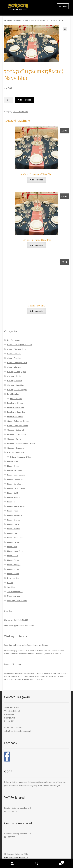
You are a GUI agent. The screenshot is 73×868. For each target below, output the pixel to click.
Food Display (13, 394)
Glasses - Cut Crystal (17, 434)
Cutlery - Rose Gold (16, 385)
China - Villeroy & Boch (17, 363)
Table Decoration (15, 592)
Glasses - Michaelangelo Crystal (21, 443)
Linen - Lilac (12, 502)
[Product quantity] (9, 100)
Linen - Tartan (13, 560)
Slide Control (16, 399)
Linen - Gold (13, 493)
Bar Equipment (14, 340)
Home (10, 20)
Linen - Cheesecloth (16, 479)
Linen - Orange (14, 520)
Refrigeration (13, 578)
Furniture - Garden (16, 407)
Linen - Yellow (13, 574)
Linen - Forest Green (16, 488)
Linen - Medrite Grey (16, 506)
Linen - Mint (12, 511)
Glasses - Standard (16, 448)
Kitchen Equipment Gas (20, 457)
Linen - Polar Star (15, 538)
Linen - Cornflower (15, 484)
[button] (65, 29)
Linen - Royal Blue (15, 551)
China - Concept (14, 354)
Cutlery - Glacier (15, 376)
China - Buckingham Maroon (20, 345)
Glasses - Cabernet (16, 430)
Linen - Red (12, 547)
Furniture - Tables (15, 416)
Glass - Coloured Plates (18, 426)
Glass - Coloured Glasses (18, 421)
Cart (56, 862)
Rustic (10, 583)
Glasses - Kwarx (14, 439)
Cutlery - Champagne (17, 372)
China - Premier (14, 358)
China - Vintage (14, 367)
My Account (12, 863)
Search (36, 863)
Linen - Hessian (14, 497)
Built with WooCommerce (16, 857)
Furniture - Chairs (15, 403)
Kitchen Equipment (16, 452)
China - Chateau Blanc (17, 349)
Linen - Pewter (14, 529)
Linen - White (13, 569)
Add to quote (24, 100)
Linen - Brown (13, 466)
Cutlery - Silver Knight (17, 390)
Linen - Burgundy (15, 470)
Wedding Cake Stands (17, 601)
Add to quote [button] (36, 180)
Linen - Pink (12, 533)
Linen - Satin (13, 556)
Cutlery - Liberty (14, 380)
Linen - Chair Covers (16, 475)
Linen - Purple (13, 542)
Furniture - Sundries (16, 412)
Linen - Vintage (14, 565)
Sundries (11, 587)
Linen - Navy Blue (21, 20)
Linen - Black (13, 461)
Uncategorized (14, 596)
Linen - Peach (13, 524)
